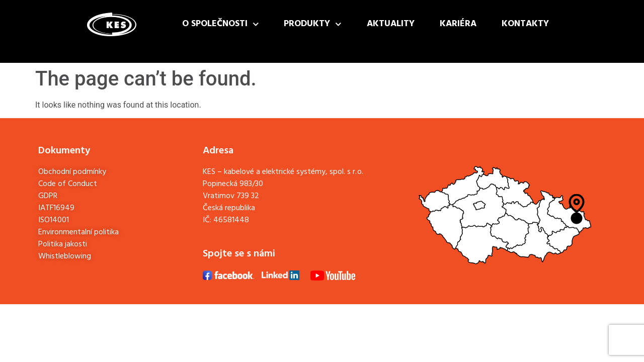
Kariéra (458, 24)
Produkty (313, 24)
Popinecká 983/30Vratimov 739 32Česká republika (233, 196)
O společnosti (221, 24)
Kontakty (525, 24)
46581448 (231, 220)
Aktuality (391, 24)
